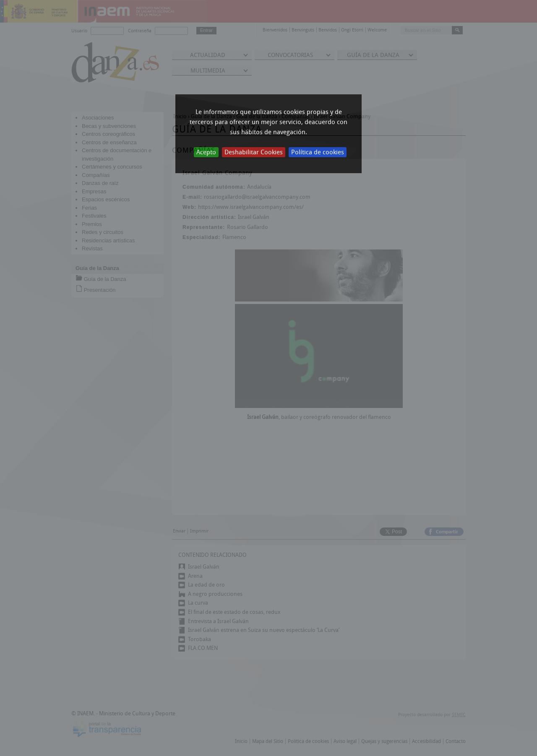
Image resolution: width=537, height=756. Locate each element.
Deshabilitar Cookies (254, 152)
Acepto (206, 152)
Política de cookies (318, 152)
